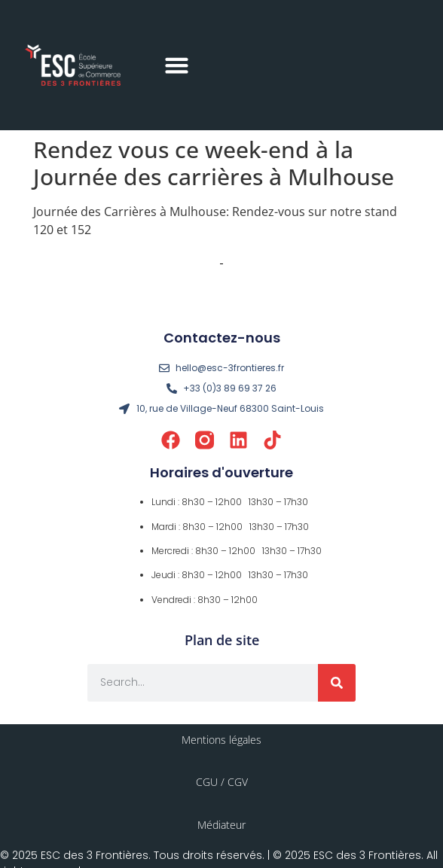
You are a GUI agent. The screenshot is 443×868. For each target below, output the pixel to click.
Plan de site (222, 640)
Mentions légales (221, 740)
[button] (177, 65)
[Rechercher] (337, 683)
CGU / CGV (222, 782)
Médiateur (221, 825)
